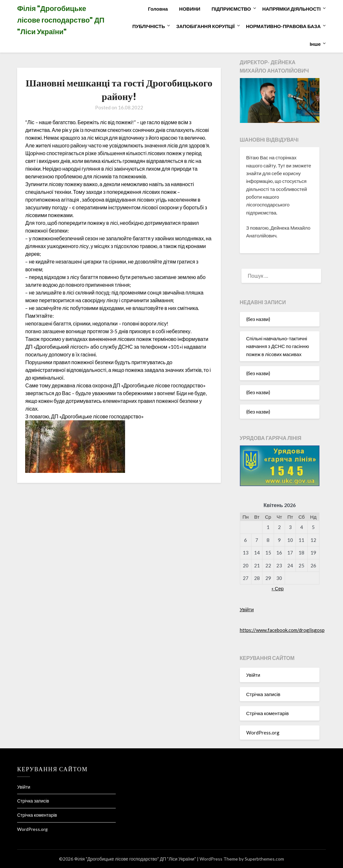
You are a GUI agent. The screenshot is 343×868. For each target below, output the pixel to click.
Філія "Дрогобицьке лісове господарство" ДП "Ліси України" (61, 20)
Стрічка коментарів (268, 713)
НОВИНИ (190, 9)
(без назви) (258, 319)
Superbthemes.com (264, 859)
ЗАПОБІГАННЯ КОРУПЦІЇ (206, 26)
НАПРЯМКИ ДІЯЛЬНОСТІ (291, 9)
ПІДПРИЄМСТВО (231, 9)
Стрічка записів (263, 694)
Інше (315, 44)
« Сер (278, 588)
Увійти (247, 609)
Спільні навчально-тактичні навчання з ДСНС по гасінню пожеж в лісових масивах (278, 346)
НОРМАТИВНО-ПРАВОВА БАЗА (283, 26)
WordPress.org (263, 733)
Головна (158, 9)
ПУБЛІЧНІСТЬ (149, 26)
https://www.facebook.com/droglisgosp (282, 630)
